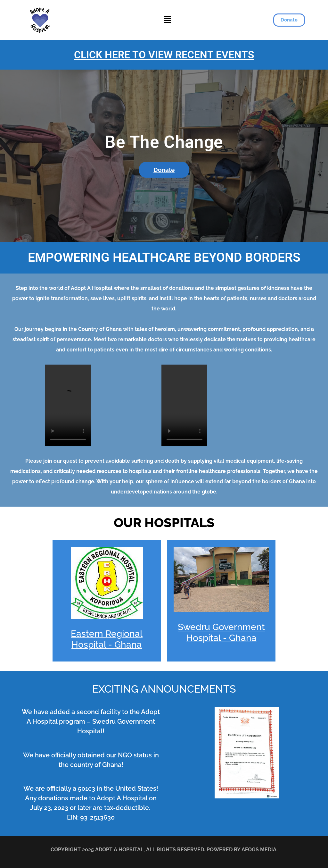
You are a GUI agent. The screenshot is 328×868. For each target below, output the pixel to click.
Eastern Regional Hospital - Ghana (107, 639)
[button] (167, 20)
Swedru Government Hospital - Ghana (221, 632)
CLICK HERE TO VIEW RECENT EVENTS (164, 55)
